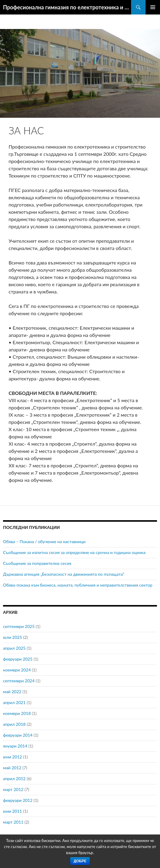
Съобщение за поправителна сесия (37, 563)
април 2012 (14, 778)
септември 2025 (19, 626)
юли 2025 (13, 637)
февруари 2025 (18, 659)
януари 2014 (15, 746)
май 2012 (12, 768)
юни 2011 (13, 811)
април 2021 (14, 702)
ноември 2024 (17, 670)
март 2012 (13, 789)
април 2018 (14, 724)
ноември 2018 (17, 713)
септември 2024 (19, 681)
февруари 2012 (18, 800)
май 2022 (12, 692)
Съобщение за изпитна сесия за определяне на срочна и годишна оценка (74, 552)
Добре (80, 861)
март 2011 (13, 822)
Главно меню (153, 7)
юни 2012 (13, 757)
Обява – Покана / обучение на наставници (44, 541)
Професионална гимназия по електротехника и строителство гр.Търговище (67, 7)
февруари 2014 (18, 735)
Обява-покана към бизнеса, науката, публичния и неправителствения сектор (78, 585)
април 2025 (14, 648)
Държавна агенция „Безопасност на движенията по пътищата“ (64, 574)
